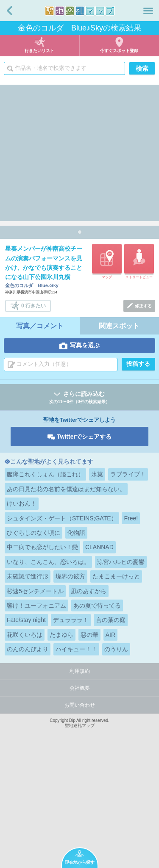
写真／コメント (40, 440)
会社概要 (80, 802)
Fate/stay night (26, 734)
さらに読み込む (79, 512)
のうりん (116, 763)
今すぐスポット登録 (119, 51)
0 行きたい (33, 420)
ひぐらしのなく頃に (33, 647)
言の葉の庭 (111, 734)
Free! (131, 633)
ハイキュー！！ (76, 763)
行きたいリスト (39, 51)
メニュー (148, 11)
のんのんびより (28, 763)
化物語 (76, 647)
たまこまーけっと (116, 691)
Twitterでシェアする (84, 551)
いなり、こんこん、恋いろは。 (48, 676)
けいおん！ (22, 618)
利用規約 (80, 785)
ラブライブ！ (128, 589)
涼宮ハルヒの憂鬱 (121, 676)
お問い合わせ (80, 819)
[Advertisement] (79, 151)
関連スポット (119, 440)
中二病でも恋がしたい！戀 (42, 661)
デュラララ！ (71, 734)
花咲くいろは (25, 749)
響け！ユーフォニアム (36, 720)
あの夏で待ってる (97, 720)
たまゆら (61, 749)
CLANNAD (99, 661)
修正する (143, 420)
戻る (10, 11)
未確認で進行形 (28, 691)
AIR (110, 749)
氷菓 (97, 589)
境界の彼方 (70, 691)
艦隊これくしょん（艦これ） (45, 589)
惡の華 (89, 749)
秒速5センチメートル (35, 705)
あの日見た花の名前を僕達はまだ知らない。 (66, 603)
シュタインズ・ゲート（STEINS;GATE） (62, 633)
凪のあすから (89, 705)
